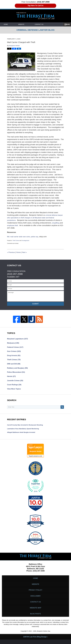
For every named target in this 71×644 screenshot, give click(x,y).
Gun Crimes (14, 352)
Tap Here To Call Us (35, 6)
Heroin (12, 378)
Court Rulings (15, 386)
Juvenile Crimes (16, 382)
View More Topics (14, 390)
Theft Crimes (16, 241)
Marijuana (13, 343)
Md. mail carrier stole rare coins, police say (23, 237)
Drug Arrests (14, 356)
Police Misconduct (16, 373)
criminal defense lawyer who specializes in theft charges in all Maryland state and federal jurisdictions (35, 218)
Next (25, 252)
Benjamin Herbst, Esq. (44, 635)
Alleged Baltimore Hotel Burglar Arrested (22, 434)
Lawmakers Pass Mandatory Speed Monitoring (24, 430)
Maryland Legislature (18, 339)
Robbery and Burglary (18, 369)
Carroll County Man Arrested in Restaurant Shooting (26, 427)
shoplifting (56, 223)
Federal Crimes (16, 347)
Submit (35, 304)
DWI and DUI (14, 365)
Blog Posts (35, 618)
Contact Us (48, 24)
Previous (11, 252)
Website (27, 24)
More (67, 24)
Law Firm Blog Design (35, 641)
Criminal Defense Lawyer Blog (36, 16)
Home (9, 24)
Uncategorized (25, 241)
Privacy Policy (35, 593)
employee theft (13, 225)
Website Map (35, 612)
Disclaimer (35, 599)
